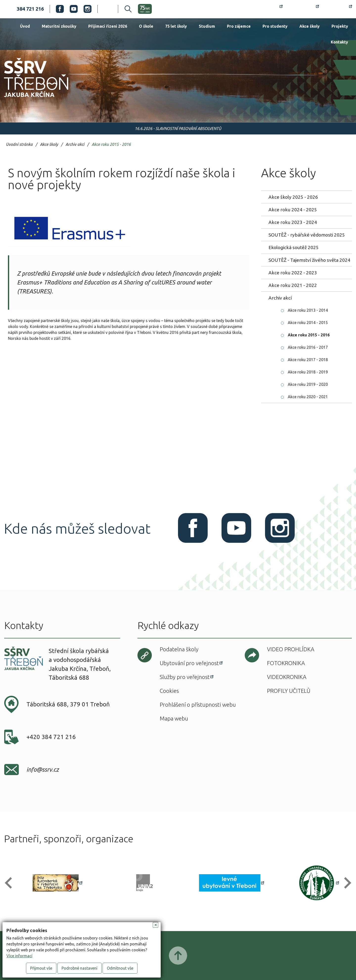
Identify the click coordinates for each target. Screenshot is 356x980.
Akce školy (310, 26)
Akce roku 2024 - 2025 (293, 210)
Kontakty (339, 42)
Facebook (60, 9)
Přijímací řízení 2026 (108, 26)
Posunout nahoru (178, 956)
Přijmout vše (41, 968)
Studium (207, 26)
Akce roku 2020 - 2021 (308, 397)
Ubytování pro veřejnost (189, 663)
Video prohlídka (291, 649)
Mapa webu (174, 718)
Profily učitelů (289, 691)
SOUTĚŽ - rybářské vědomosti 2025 (307, 235)
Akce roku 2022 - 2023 (293, 273)
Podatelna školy (179, 649)
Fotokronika (286, 663)
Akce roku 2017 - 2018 (308, 360)
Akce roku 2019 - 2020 (308, 384)
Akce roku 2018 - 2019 (308, 372)
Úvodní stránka (19, 144)
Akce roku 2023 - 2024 (293, 222)
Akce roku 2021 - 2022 (293, 285)
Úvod (25, 26)
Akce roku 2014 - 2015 (308, 323)
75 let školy (176, 26)
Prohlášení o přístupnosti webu (198, 705)
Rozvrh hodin (265, 9)
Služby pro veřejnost (185, 677)
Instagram (88, 9)
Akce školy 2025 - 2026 (293, 197)
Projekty (340, 26)
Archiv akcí (75, 144)
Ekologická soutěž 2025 (294, 247)
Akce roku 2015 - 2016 (111, 144)
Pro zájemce (239, 26)
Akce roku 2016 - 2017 (308, 347)
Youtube (74, 9)
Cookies (169, 691)
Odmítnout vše (120, 968)
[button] (11, 883)
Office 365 (338, 9)
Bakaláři (304, 9)
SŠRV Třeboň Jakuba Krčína (30, 99)
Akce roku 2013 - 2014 (308, 310)
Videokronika (287, 677)
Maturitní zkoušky (59, 26)
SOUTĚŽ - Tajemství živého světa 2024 (309, 260)
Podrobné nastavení (79, 968)
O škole (146, 26)
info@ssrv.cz (43, 770)
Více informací (19, 956)
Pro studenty (275, 26)
